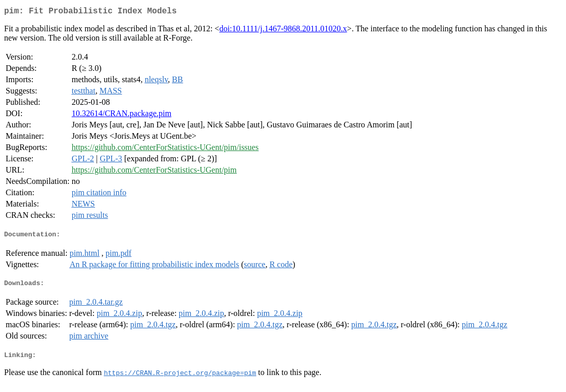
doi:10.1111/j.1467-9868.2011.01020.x (283, 31)
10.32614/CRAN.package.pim (121, 115)
